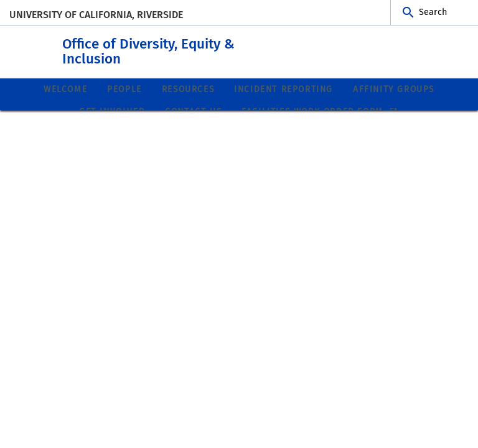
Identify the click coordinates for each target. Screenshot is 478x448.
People (124, 89)
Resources (188, 89)
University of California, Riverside (96, 15)
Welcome (65, 89)
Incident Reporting (284, 89)
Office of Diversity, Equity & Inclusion (210, 49)
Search (433, 12)
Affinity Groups (394, 89)
